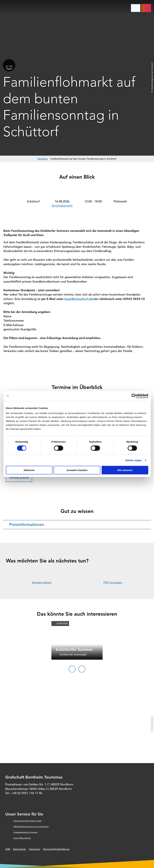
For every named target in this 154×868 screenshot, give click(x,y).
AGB (8, 849)
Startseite (43, 159)
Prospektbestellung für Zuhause (25, 832)
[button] (19, 478)
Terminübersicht (62, 206)
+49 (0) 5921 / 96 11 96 (27, 793)
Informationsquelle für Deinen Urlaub (27, 821)
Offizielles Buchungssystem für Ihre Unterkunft (31, 827)
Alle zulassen (125, 470)
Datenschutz (19, 849)
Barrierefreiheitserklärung (56, 849)
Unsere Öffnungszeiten (22, 838)
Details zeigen (134, 460)
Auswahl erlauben (77, 470)
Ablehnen (29, 470)
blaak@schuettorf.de (78, 299)
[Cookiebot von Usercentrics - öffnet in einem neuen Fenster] (134, 396)
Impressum (35, 849)
